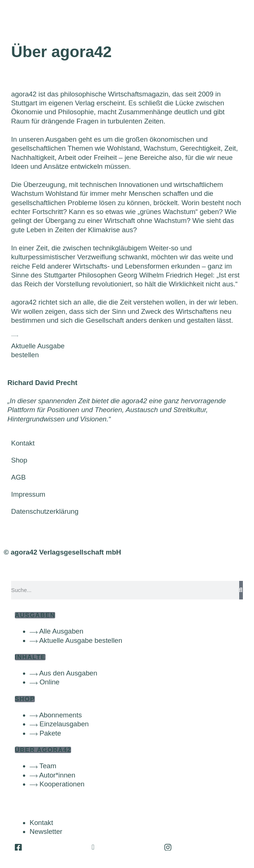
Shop (19, 460)
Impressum (28, 494)
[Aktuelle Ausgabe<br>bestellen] (15, 336)
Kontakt (23, 443)
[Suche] (241, 590)
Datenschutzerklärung (45, 511)
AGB (18, 477)
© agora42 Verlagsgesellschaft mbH (62, 552)
